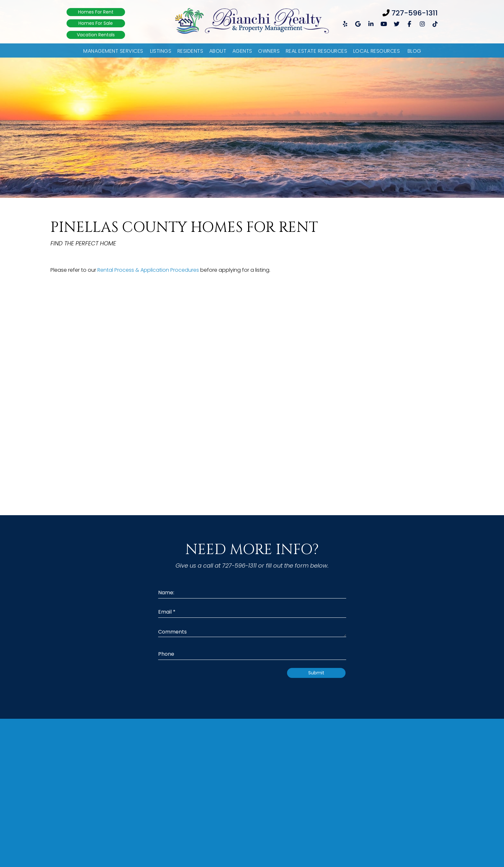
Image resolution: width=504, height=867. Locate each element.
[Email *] (252, 612)
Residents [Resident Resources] (190, 51)
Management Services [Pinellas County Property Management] (113, 51)
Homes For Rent (96, 12)
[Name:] (252, 593)
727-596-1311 (415, 13)
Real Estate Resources (317, 51)
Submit (316, 673)
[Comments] (252, 631)
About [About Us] (218, 51)
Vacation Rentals (96, 35)
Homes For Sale (96, 23)
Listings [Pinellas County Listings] (161, 51)
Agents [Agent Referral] (242, 51)
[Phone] (252, 654)
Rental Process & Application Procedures (148, 270)
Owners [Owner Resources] (269, 51)
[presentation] (229, 680)
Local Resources (377, 51)
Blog (414, 51)
